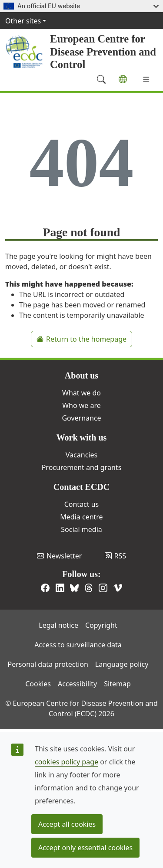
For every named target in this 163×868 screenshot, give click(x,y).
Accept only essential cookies (85, 848)
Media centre (81, 517)
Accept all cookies (67, 824)
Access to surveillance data (78, 645)
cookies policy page (67, 762)
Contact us (82, 504)
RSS (116, 556)
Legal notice (58, 625)
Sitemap (117, 684)
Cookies (38, 684)
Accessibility (77, 684)
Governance (81, 418)
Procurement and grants (82, 467)
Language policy (122, 664)
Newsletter (59, 556)
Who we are (81, 405)
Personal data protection (48, 664)
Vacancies (81, 455)
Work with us (82, 437)
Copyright (101, 625)
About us (81, 375)
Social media (81, 529)
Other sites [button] (23, 21)
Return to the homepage (81, 339)
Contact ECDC (81, 487)
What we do (81, 393)
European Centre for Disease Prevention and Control (103, 52)
